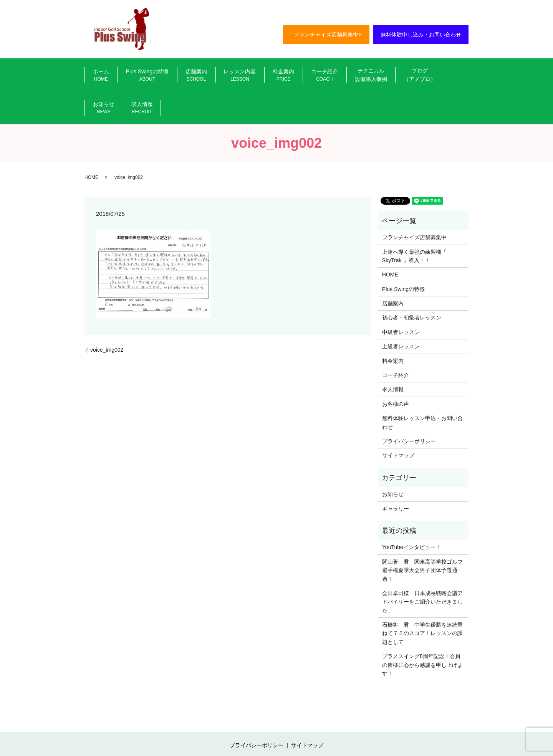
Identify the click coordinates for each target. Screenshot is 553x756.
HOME (91, 147)
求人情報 (440, 76)
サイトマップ (398, 425)
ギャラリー (396, 478)
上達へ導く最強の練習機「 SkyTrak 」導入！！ (414, 225)
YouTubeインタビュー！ (411, 516)
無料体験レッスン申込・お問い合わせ (422, 392)
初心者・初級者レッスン (412, 287)
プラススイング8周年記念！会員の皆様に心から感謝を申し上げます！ (422, 634)
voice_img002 (107, 319)
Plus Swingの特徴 (137, 76)
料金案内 (255, 76)
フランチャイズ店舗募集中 (326, 35)
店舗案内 (180, 76)
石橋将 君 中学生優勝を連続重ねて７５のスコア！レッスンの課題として (422, 603)
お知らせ (409, 76)
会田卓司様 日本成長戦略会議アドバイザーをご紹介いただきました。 (422, 571)
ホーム (97, 76)
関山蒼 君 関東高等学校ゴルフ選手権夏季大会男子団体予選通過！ (422, 539)
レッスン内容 (217, 76)
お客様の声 (396, 373)
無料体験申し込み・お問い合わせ (421, 35)
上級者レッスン (401, 316)
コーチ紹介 (288, 76)
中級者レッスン (401, 301)
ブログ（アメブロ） (372, 75)
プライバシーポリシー (409, 410)
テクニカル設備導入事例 (329, 75)
